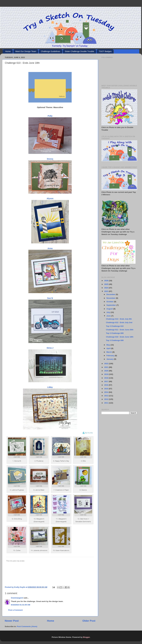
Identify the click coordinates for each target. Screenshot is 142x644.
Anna (50, 248)
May (108, 345)
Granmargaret (17, 598)
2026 (107, 281)
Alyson (50, 198)
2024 (107, 288)
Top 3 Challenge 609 (115, 333)
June (109, 316)
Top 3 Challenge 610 (115, 326)
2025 (107, 284)
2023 (107, 291)
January (110, 359)
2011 (107, 403)
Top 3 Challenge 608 (115, 340)
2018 (107, 378)
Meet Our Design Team (26, 51)
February (111, 356)
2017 (107, 381)
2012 (107, 399)
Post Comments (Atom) (27, 626)
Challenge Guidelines (51, 51)
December (111, 294)
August (110, 309)
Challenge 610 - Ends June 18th (120, 337)
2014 (107, 392)
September (111, 305)
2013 (107, 396)
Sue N (50, 298)
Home (8, 51)
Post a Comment (15, 610)
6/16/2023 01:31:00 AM (21, 605)
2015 (107, 389)
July (109, 312)
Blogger (86, 637)
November (111, 298)
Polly (50, 116)
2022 (107, 364)
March (109, 352)
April (109, 348)
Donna (50, 159)
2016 (107, 385)
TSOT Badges (105, 51)
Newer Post (12, 621)
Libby (50, 387)
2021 (107, 367)
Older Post (89, 621)
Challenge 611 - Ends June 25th (120, 330)
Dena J (50, 348)
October (110, 302)
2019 (107, 374)
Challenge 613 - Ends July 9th (119, 319)
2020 (107, 371)
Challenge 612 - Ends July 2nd (119, 322)
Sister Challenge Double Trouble (80, 51)
